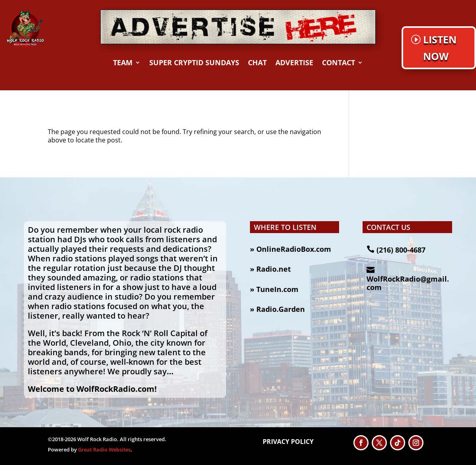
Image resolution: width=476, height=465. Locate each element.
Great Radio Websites (104, 449)
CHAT (257, 63)
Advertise (294, 63)
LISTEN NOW (440, 48)
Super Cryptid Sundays (194, 63)
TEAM (123, 63)
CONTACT (338, 63)
